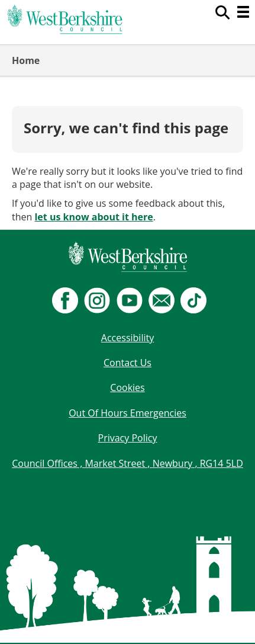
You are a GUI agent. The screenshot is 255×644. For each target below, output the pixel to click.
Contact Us (127, 363)
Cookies (127, 387)
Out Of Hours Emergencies (127, 413)
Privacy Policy (128, 438)
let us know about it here (93, 217)
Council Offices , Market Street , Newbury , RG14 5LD (127, 463)
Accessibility (127, 338)
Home (26, 60)
